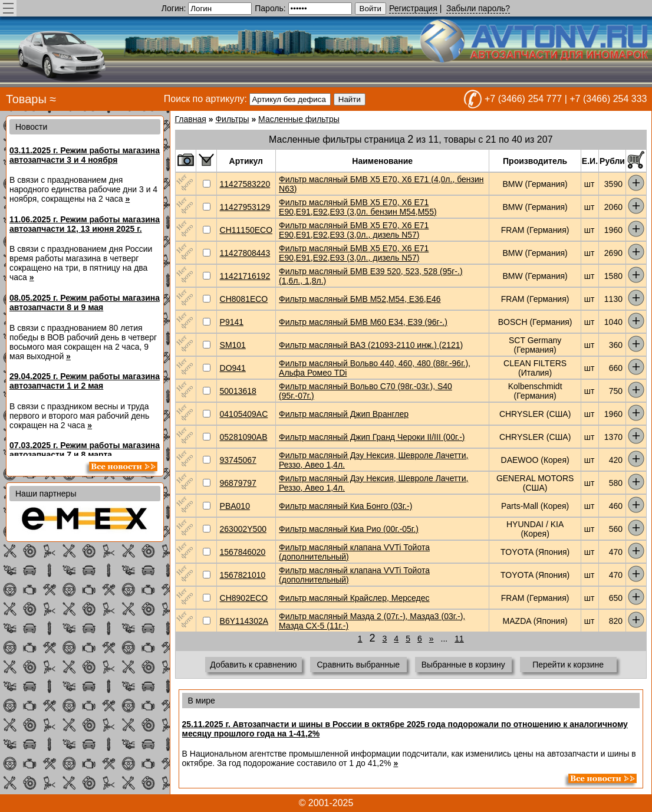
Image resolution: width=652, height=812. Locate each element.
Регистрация (413, 8)
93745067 (238, 460)
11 (459, 639)
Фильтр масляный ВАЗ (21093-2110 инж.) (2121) (371, 345)
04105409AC (244, 414)
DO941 (233, 368)
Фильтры (232, 119)
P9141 (232, 322)
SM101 (233, 345)
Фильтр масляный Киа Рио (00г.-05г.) (349, 529)
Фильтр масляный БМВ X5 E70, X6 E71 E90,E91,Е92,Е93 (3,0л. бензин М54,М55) (358, 207)
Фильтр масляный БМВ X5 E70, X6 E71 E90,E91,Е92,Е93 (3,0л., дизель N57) (354, 230)
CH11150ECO (246, 230)
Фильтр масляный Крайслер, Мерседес (354, 598)
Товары (26, 99)
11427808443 (245, 253)
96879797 (238, 483)
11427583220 (245, 184)
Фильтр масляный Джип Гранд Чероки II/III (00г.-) (372, 437)
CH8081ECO (244, 299)
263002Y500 (243, 529)
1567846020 (243, 552)
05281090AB (244, 437)
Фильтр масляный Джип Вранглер (344, 414)
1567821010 (243, 575)
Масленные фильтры (299, 119)
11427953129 (245, 207)
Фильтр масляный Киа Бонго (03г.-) (345, 506)
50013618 (238, 391)
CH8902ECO (244, 598)
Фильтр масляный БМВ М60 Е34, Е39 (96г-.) (363, 322)
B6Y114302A (244, 621)
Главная (191, 119)
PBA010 (235, 506)
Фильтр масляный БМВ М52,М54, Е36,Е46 (360, 299)
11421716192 (245, 276)
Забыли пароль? (478, 8)
